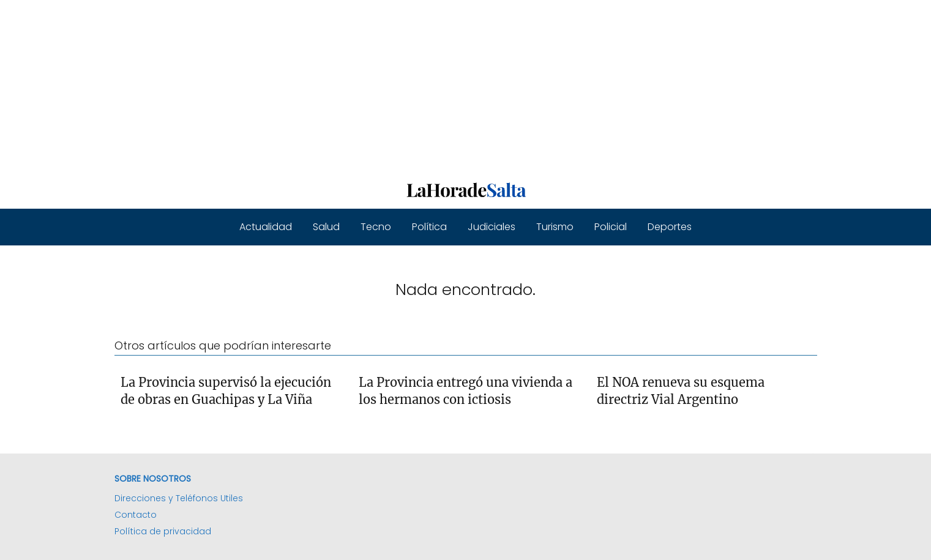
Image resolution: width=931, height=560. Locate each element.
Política (429, 227)
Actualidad (266, 227)
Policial (611, 227)
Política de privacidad (163, 531)
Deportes (670, 227)
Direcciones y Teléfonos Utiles (179, 498)
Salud (326, 227)
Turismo (555, 227)
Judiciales (492, 227)
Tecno (376, 227)
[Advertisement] (367, 86)
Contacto (136, 515)
